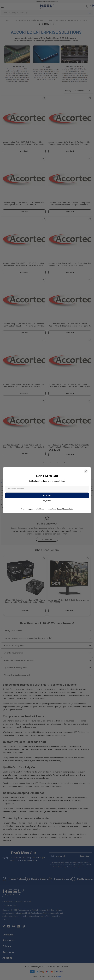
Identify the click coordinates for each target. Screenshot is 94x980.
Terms (59, 509)
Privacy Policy (68, 509)
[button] (86, 471)
